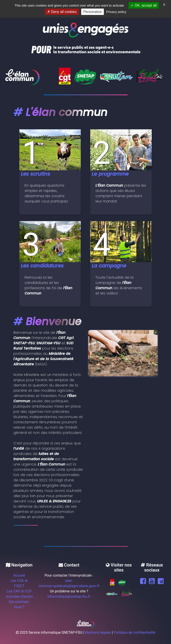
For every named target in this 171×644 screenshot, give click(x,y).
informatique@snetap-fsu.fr (69, 596)
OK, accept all (144, 5)
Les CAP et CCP (19, 591)
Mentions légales (98, 632)
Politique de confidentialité (134, 632)
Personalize (93, 12)
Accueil (19, 575)
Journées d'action (19, 596)
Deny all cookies (62, 12)
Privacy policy (116, 12)
